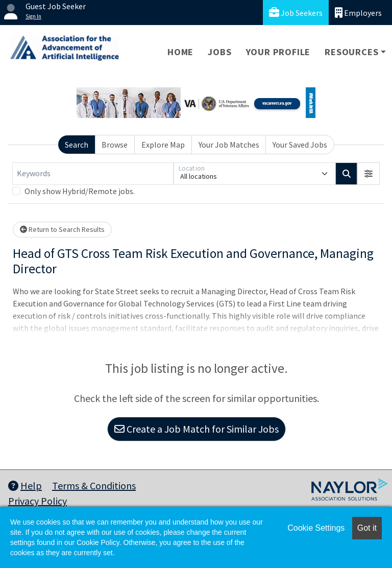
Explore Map (163, 145)
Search (77, 145)
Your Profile (278, 52)
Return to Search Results (62, 229)
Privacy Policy (38, 501)
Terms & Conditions (94, 486)
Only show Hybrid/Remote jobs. (80, 191)
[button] (369, 174)
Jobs (219, 52)
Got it (367, 528)
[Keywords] (93, 174)
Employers (358, 13)
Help (25, 486)
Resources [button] (351, 52)
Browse (115, 145)
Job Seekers (296, 13)
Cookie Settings (316, 528)
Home (180, 52)
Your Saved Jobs (300, 145)
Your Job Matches (229, 145)
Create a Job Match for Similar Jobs (197, 429)
